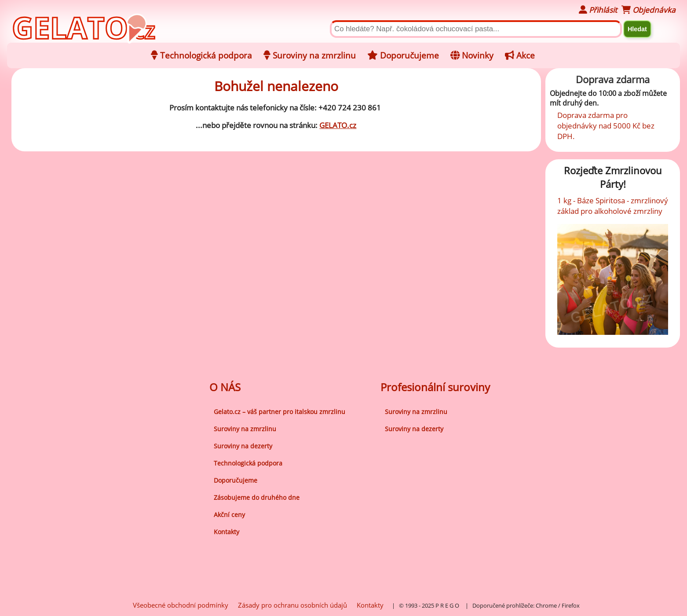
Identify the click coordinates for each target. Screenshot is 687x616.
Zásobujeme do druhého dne (257, 497)
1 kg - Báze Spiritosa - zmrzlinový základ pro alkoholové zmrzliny (613, 205)
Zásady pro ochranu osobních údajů (292, 605)
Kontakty (227, 532)
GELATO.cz (338, 125)
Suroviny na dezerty (243, 446)
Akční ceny (229, 515)
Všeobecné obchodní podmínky (181, 605)
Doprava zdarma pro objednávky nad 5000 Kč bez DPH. (606, 125)
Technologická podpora (248, 463)
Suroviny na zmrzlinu (245, 429)
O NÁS (225, 387)
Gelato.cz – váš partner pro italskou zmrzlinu (280, 412)
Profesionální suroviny (435, 387)
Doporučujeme (236, 480)
